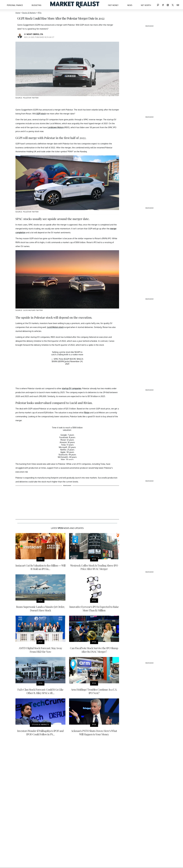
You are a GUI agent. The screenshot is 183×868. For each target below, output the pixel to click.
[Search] (158, 5)
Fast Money (113, 5)
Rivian (87, 413)
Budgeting (37, 5)
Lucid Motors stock (55, 327)
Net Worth (146, 5)
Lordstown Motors (56, 127)
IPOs (40, 13)
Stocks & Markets (29, 13)
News (130, 5)
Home (18, 13)
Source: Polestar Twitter (27, 212)
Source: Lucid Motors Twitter (29, 310)
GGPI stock (41, 114)
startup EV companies (72, 388)
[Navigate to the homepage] (75, 5)
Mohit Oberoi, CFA (35, 34)
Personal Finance (15, 5)
